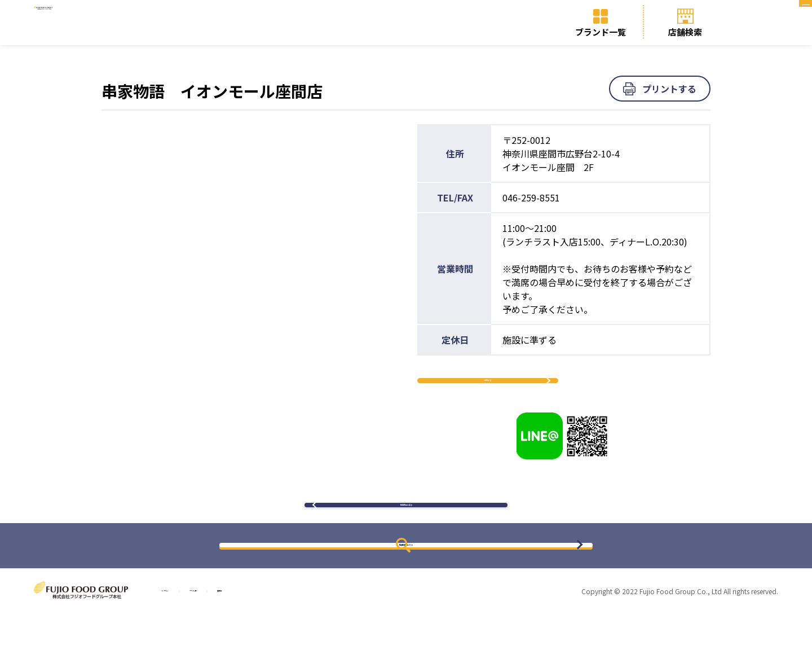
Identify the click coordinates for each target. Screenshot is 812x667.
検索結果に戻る (406, 546)
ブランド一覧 (601, 32)
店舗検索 (685, 32)
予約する (488, 395)
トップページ (189, 645)
